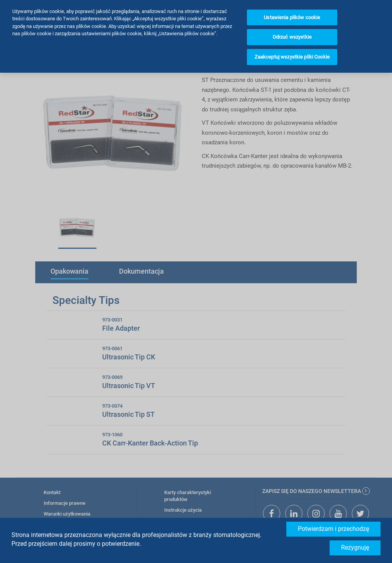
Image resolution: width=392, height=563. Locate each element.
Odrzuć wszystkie (292, 22)
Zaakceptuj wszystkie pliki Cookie (292, 42)
